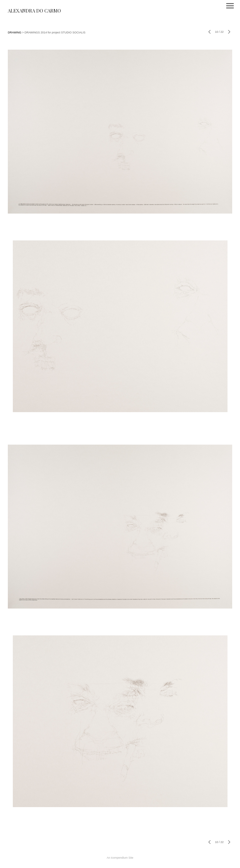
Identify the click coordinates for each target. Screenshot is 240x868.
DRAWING (15, 32)
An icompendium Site (120, 858)
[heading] (34, 11)
